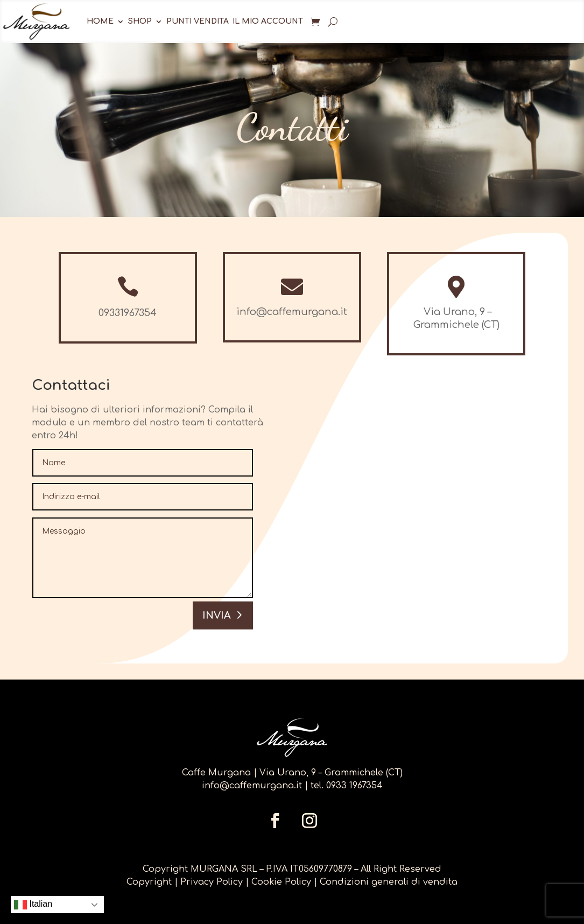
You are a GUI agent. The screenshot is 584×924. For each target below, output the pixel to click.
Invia (217, 615)
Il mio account (268, 21)
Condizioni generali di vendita (389, 882)
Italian (33, 905)
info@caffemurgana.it (252, 786)
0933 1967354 (354, 786)
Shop (140, 21)
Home (100, 21)
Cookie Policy (281, 882)
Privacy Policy (213, 882)
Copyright (149, 882)
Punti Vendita (198, 21)
